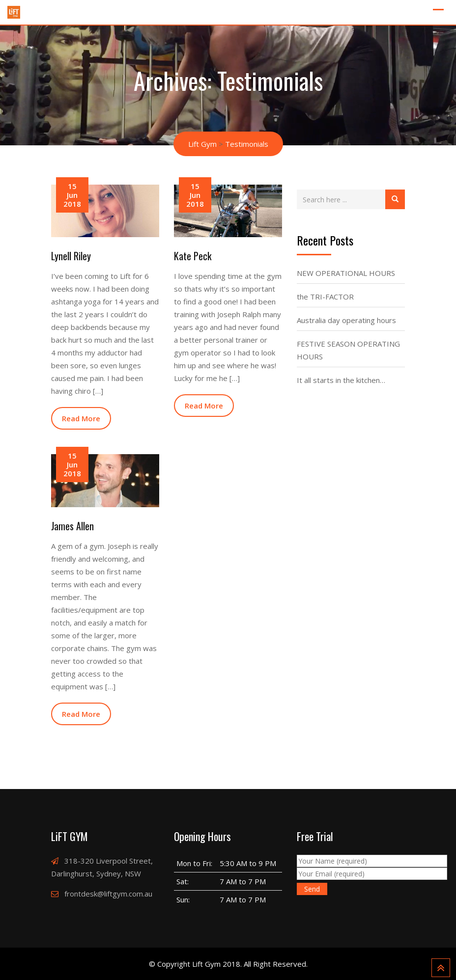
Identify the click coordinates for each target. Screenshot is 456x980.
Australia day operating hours (346, 320)
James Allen (72, 526)
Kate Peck (193, 256)
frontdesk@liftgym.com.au (108, 894)
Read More (81, 418)
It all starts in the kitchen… (341, 380)
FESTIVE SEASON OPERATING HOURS (348, 350)
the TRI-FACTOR (325, 297)
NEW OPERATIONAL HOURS (346, 273)
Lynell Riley (71, 256)
